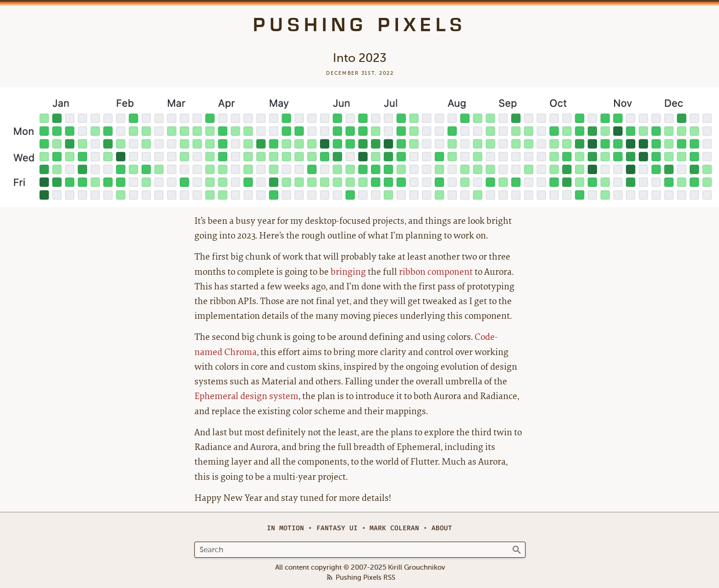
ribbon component (436, 272)
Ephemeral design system (246, 396)
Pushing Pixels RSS (365, 578)
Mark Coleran (394, 528)
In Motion (285, 528)
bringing (348, 272)
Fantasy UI (337, 528)
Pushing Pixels (360, 25)
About (442, 528)
